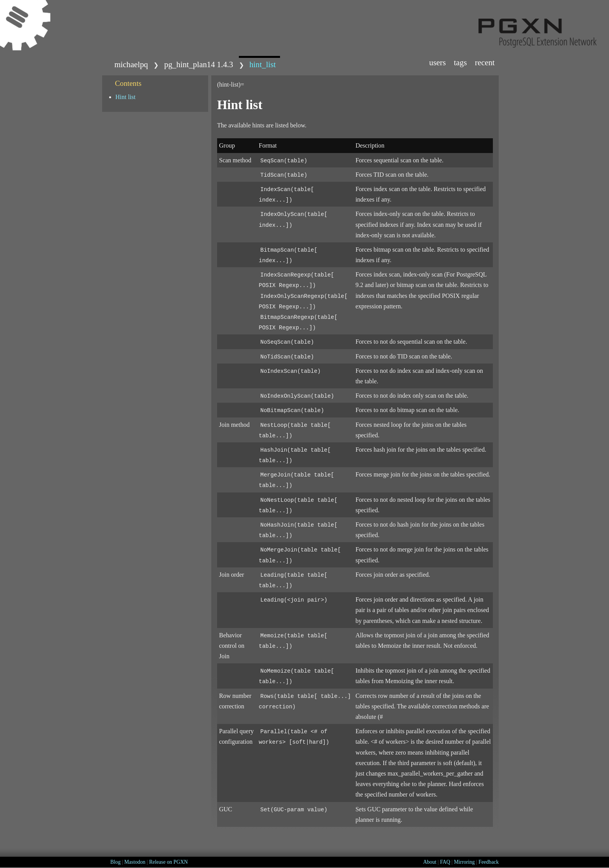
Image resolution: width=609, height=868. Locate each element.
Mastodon (135, 862)
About (430, 862)
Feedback (489, 862)
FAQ (445, 862)
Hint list (125, 97)
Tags (461, 62)
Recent (485, 62)
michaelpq (131, 64)
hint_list (263, 64)
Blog (115, 862)
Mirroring (465, 862)
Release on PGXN (169, 862)
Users (438, 62)
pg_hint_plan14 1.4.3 (199, 64)
